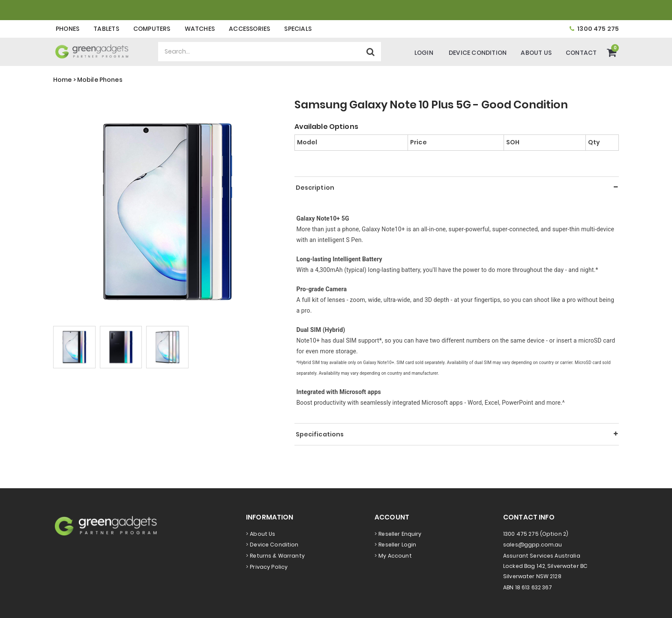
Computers (152, 29)
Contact (581, 53)
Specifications (320, 434)
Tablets (106, 29)
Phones (67, 29)
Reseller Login (397, 545)
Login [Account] (424, 53)
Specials (298, 29)
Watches (200, 29)
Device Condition (478, 53)
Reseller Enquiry (400, 534)
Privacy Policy (269, 567)
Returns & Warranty (277, 556)
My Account (395, 556)
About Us (536, 53)
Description (315, 188)
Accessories (249, 29)
